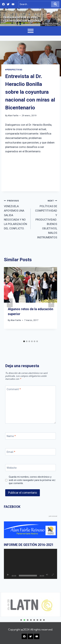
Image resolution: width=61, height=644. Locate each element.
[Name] (30, 436)
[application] (30, 564)
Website (12, 468)
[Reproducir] (8, 575)
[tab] (24, 341)
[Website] (30, 468)
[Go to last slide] (10, 303)
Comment (14, 389)
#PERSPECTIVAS (14, 70)
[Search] (35, 4)
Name (11, 436)
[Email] (30, 452)
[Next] (51, 303)
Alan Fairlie (13, 115)
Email (11, 452)
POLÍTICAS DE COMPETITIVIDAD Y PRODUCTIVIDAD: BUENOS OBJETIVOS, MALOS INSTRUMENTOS (45, 219)
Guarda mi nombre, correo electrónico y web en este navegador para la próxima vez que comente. (32, 480)
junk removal (53, 516)
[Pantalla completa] (53, 575)
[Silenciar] (47, 575)
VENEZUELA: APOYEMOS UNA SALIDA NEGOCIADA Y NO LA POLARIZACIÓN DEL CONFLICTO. (16, 214)
